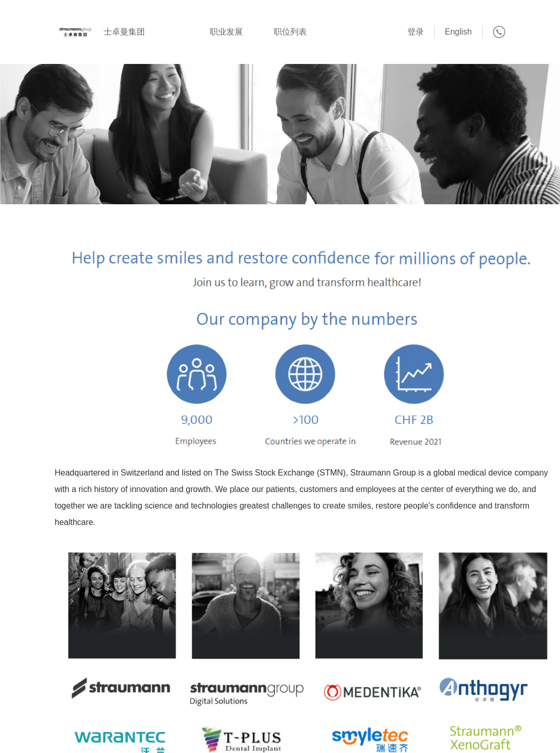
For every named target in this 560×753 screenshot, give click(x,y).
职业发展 (226, 32)
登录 (416, 32)
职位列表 (290, 32)
